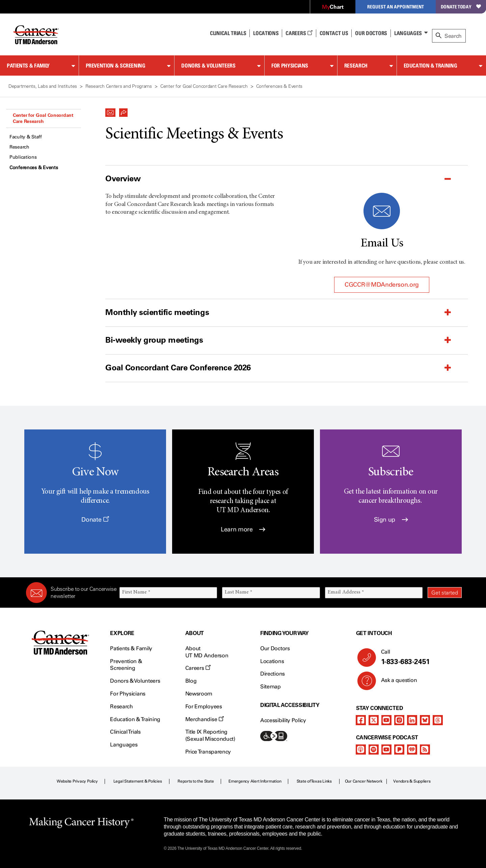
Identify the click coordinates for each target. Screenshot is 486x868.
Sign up (391, 520)
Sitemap (271, 687)
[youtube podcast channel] (386, 749)
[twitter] (374, 720)
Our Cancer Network (364, 781)
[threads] (438, 720)
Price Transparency (208, 752)
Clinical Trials (228, 33)
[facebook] (361, 720)
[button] (110, 111)
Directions (273, 674)
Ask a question (395, 683)
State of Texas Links (314, 781)
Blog (191, 681)
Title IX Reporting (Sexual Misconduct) (210, 735)
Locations (272, 661)
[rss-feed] (425, 749)
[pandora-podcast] (399, 749)
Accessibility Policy (283, 720)
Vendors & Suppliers (412, 781)
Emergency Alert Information (255, 781)
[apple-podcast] (361, 749)
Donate (95, 520)
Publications (23, 157)
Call (419, 657)
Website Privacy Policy (77, 781)
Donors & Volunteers (208, 65)
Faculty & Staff (26, 137)
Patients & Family (28, 65)
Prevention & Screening (116, 65)
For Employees (204, 706)
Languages (408, 33)
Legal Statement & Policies (138, 781)
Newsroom (199, 694)
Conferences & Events (34, 168)
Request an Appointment (396, 7)
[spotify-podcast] (374, 749)
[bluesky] (425, 720)
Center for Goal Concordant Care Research (43, 118)
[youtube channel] (386, 720)
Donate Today (461, 7)
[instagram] (399, 720)
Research (356, 65)
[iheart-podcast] (412, 749)
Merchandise (205, 719)
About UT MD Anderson (207, 652)
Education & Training (430, 65)
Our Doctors (371, 33)
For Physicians (290, 65)
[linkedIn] (412, 720)
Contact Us (334, 33)
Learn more (243, 529)
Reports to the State (196, 781)
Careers (299, 33)
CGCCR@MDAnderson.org (382, 285)
